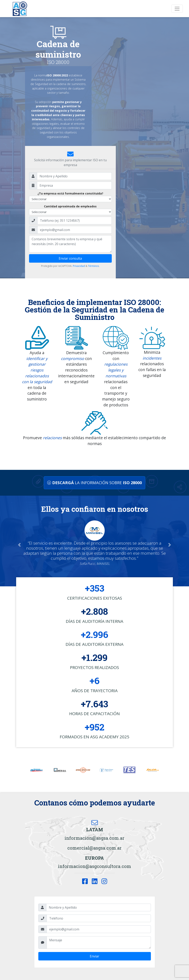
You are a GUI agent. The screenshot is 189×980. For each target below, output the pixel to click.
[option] (37, 770)
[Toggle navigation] (177, 9)
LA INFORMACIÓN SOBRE (94, 483)
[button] (19, 545)
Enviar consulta (70, 258)
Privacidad (79, 266)
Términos (93, 266)
